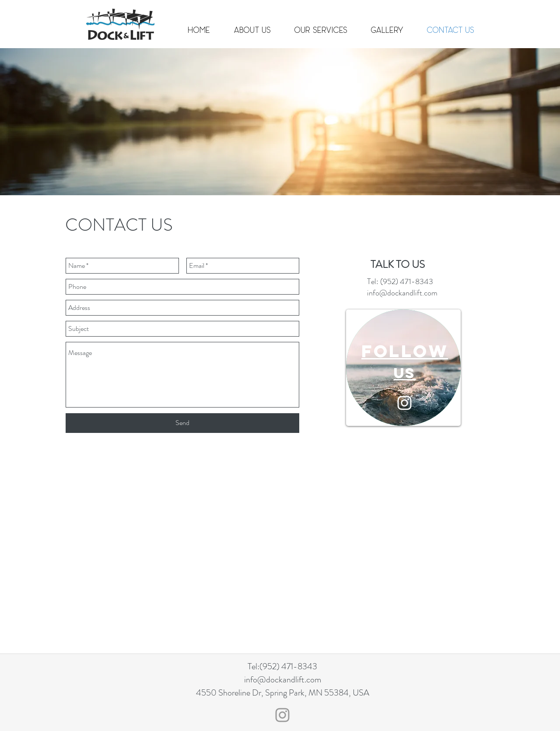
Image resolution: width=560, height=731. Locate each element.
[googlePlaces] (481, 9)
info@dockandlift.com (360, 9)
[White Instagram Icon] (404, 403)
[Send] (182, 423)
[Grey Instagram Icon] (282, 715)
